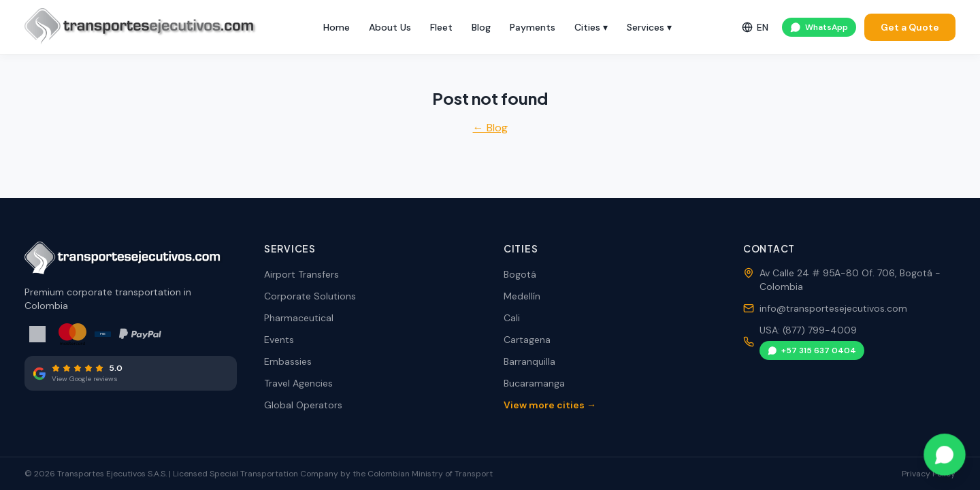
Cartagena (527, 340)
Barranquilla (529, 361)
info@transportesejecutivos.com (833, 308)
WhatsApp (819, 27)
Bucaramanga (534, 383)
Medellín (522, 296)
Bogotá (520, 274)
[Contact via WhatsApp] (945, 455)
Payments (533, 27)
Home (337, 27)
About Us (390, 27)
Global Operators (303, 405)
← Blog (490, 128)
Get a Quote (910, 27)
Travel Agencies (298, 383)
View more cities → (550, 405)
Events (279, 340)
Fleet (441, 27)
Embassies (288, 361)
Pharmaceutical (299, 318)
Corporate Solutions (310, 296)
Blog (481, 27)
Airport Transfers (301, 274)
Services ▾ (649, 27)
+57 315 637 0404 (812, 350)
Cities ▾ (591, 27)
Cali (512, 318)
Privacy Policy (929, 474)
